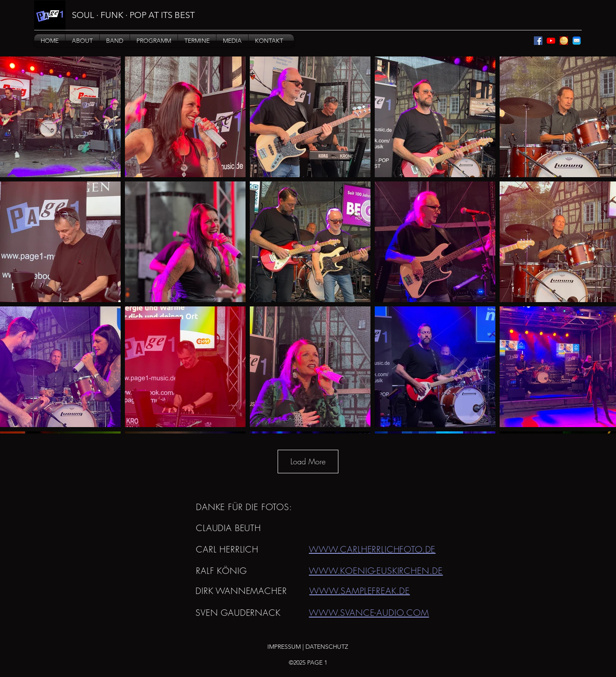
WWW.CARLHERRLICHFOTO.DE (372, 549)
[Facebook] (538, 41)
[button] (82, 41)
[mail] (577, 41)
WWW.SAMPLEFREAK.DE (360, 591)
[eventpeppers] (564, 41)
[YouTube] (551, 41)
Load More (308, 461)
